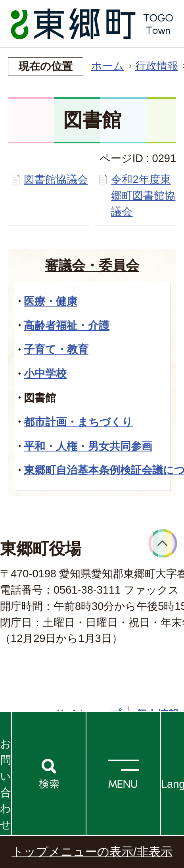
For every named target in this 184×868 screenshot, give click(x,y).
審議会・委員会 (92, 265)
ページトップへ (163, 543)
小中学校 (45, 373)
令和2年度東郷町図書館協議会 (143, 196)
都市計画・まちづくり (78, 422)
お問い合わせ (6, 784)
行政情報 (157, 66)
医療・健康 (51, 301)
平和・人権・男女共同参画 (88, 446)
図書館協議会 (56, 179)
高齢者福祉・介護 (67, 325)
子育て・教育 (56, 349)
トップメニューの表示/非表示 (92, 852)
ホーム (108, 66)
